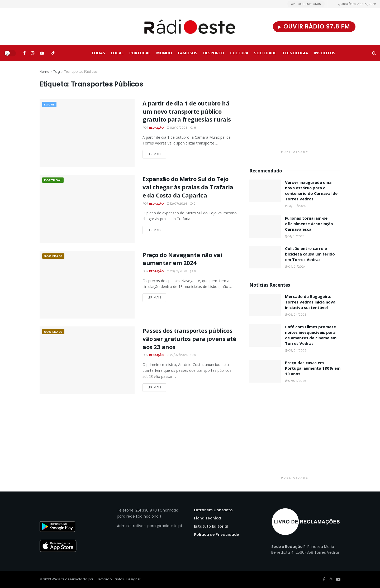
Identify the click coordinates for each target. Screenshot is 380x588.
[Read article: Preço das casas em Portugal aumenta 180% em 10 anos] (265, 371)
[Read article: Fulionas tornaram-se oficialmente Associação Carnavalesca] (265, 227)
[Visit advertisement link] (295, 108)
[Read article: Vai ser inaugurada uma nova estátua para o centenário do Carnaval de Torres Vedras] (265, 191)
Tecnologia (295, 53)
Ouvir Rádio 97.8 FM (314, 26)
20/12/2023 (177, 271)
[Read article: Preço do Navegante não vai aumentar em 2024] (87, 285)
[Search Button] (374, 53)
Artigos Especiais (306, 4)
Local (117, 53)
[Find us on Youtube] (42, 53)
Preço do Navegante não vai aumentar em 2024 (182, 259)
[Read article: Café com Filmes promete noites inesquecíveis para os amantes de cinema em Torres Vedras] (265, 335)
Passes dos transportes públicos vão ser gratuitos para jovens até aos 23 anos (189, 339)
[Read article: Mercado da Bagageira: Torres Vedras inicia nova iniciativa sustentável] (265, 305)
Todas (98, 53)
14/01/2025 (295, 236)
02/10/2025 (177, 128)
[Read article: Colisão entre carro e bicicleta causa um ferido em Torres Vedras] (265, 257)
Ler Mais (157, 154)
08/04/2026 (296, 350)
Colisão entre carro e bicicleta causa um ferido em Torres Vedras (310, 254)
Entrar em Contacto (213, 510)
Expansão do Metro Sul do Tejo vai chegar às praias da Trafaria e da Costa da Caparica (188, 187)
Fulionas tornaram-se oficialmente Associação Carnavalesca (309, 224)
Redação (156, 128)
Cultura (239, 53)
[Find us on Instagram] (33, 53)
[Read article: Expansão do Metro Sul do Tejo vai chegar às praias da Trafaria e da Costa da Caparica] (87, 209)
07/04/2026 (296, 381)
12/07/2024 (177, 204)
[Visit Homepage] (190, 27)
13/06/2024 (295, 206)
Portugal (140, 53)
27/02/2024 (177, 355)
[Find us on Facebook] (24, 53)
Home (44, 72)
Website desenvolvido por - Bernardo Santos (88, 579)
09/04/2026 (296, 315)
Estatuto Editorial (211, 526)
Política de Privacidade (217, 534)
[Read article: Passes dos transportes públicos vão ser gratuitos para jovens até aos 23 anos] (87, 360)
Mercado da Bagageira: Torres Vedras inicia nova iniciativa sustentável (310, 302)
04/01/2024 (295, 267)
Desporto (214, 53)
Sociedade (265, 53)
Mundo (164, 53)
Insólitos (325, 53)
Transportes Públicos (81, 72)
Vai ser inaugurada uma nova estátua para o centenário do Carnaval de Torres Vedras (311, 191)
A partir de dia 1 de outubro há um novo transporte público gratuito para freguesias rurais (187, 111)
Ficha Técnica (207, 518)
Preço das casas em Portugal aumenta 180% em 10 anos (313, 368)
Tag (57, 72)
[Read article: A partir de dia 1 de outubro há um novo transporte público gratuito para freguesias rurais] (87, 133)
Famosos (188, 53)
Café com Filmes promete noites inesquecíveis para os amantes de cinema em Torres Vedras (311, 335)
